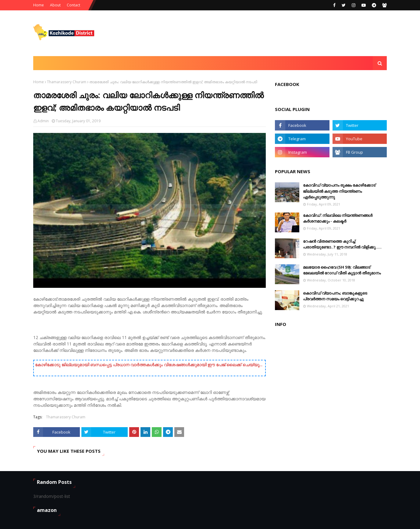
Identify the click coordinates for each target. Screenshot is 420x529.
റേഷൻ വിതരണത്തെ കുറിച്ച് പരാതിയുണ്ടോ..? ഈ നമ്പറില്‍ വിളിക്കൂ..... (342, 244)
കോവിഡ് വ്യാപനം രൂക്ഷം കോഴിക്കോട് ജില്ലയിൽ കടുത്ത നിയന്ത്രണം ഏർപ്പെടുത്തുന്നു (339, 191)
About (55, 5)
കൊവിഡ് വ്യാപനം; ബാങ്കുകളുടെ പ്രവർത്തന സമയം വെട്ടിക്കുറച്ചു (335, 296)
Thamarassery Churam (67, 82)
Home (39, 5)
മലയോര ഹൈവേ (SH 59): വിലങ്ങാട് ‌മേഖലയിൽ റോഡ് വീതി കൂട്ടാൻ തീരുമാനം (342, 270)
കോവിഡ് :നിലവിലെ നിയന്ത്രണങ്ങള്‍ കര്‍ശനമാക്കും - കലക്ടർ (338, 218)
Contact (73, 5)
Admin (43, 121)
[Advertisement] (276, 33)
